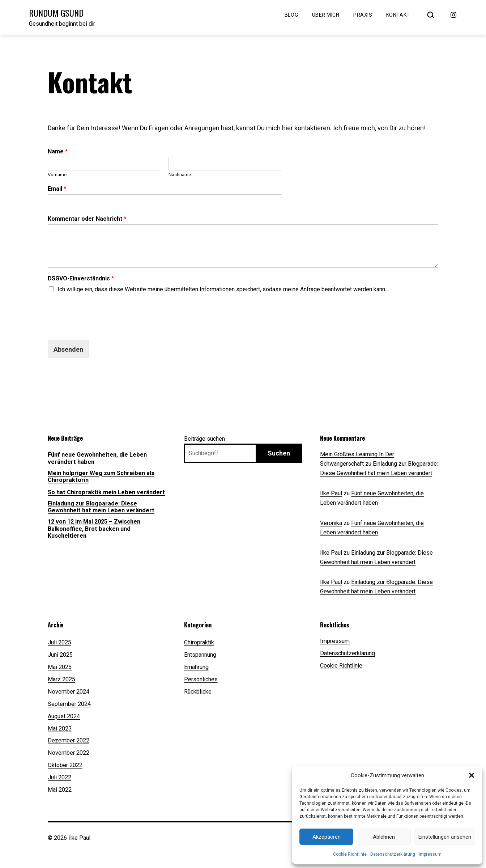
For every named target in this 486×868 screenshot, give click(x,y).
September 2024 (69, 704)
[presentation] (103, 316)
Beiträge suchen (204, 439)
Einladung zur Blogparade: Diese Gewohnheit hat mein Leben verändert (101, 507)
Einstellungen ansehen (445, 837)
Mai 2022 (60, 790)
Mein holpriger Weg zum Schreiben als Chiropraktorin (101, 477)
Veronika (331, 523)
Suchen (279, 453)
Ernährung (196, 667)
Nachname (180, 175)
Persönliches (201, 679)
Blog (291, 15)
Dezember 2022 (69, 740)
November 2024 (69, 692)
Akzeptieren (327, 837)
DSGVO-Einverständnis (81, 278)
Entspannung (200, 655)
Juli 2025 (59, 642)
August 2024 (64, 716)
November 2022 (69, 753)
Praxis (363, 15)
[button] (472, 775)
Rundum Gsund (56, 13)
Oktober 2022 (65, 765)
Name (58, 151)
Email (57, 189)
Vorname (57, 175)
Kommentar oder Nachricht (87, 219)
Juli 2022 (59, 777)
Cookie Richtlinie (350, 854)
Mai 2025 (60, 667)
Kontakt (398, 15)
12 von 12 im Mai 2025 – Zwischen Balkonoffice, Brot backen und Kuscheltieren (94, 529)
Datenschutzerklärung (393, 854)
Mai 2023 (60, 729)
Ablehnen (384, 837)
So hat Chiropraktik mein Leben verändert (106, 492)
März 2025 (61, 679)
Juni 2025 (60, 655)
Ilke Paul (331, 493)
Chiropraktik (199, 642)
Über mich (326, 15)
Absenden (68, 349)
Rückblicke (198, 692)
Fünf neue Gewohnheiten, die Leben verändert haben (97, 458)
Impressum (430, 854)
